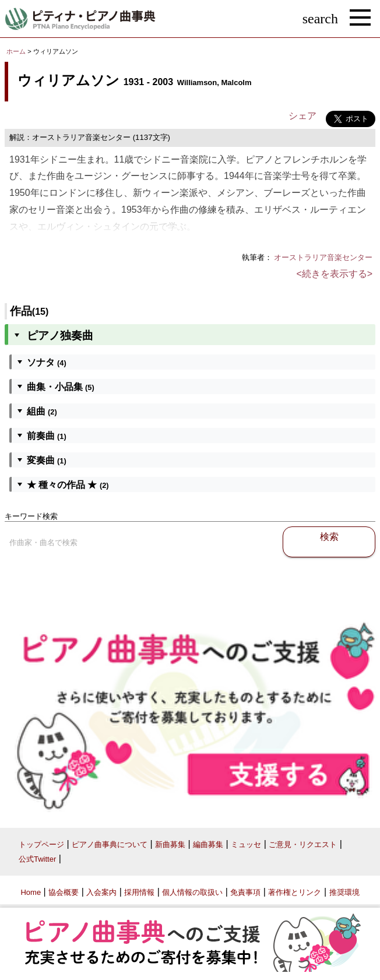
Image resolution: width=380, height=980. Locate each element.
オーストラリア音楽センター (323, 257)
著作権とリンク (295, 892)
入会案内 (101, 892)
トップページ (41, 844)
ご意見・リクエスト (303, 844)
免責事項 (245, 892)
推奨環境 (344, 892)
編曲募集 (208, 844)
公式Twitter (37, 859)
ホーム (16, 51)
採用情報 (139, 892)
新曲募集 (170, 844)
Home (31, 892)
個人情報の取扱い (192, 892)
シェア (302, 116)
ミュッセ (246, 844)
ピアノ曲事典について (110, 844)
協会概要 (64, 892)
